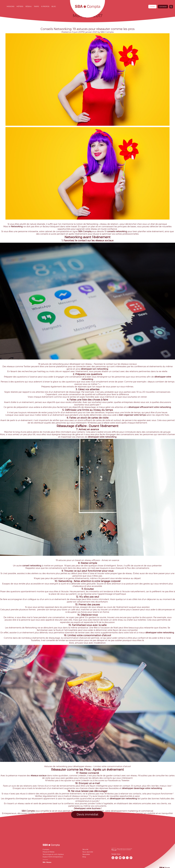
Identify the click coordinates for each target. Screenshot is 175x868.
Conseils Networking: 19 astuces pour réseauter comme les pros (88, 29)
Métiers (20, 6)
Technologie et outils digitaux (53, 854)
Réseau (29, 6)
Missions (11, 6)
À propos (45, 6)
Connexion (163, 7)
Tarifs (36, 6)
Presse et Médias (49, 852)
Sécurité (85, 849)
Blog (54, 6)
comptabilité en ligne (67, 231)
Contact (152, 7)
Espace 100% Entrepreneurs (53, 857)
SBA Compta (107, 32)
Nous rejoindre (88, 852)
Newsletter (86, 854)
